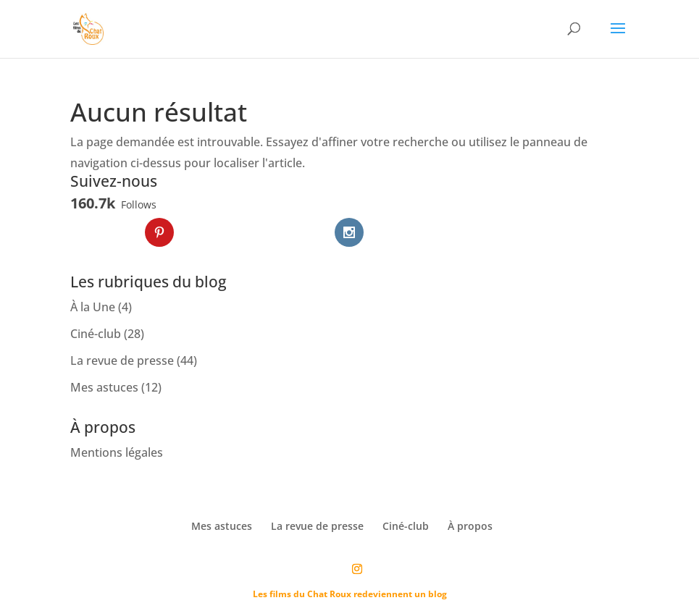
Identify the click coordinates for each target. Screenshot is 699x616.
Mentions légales (117, 452)
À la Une (93, 307)
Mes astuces (104, 387)
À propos (470, 526)
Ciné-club (96, 334)
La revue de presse (122, 360)
